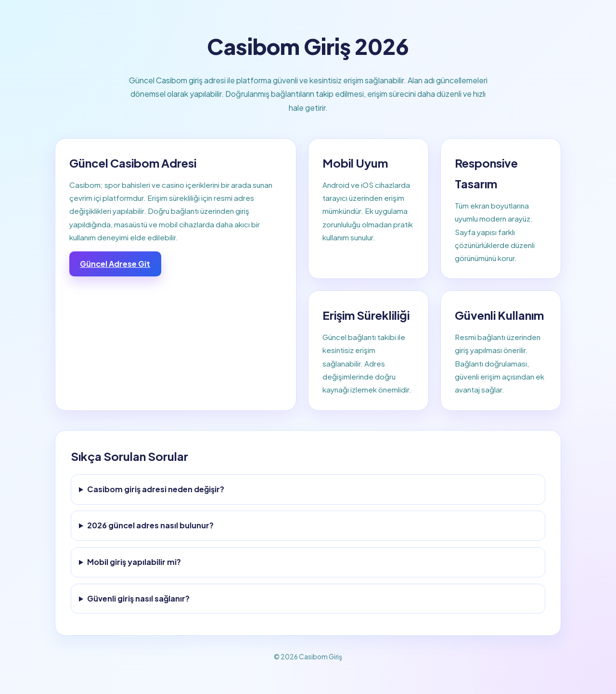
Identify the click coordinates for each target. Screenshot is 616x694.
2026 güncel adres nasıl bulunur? (150, 525)
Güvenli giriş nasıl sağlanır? (138, 598)
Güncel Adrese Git (115, 264)
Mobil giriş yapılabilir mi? (134, 562)
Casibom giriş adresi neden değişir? (156, 489)
